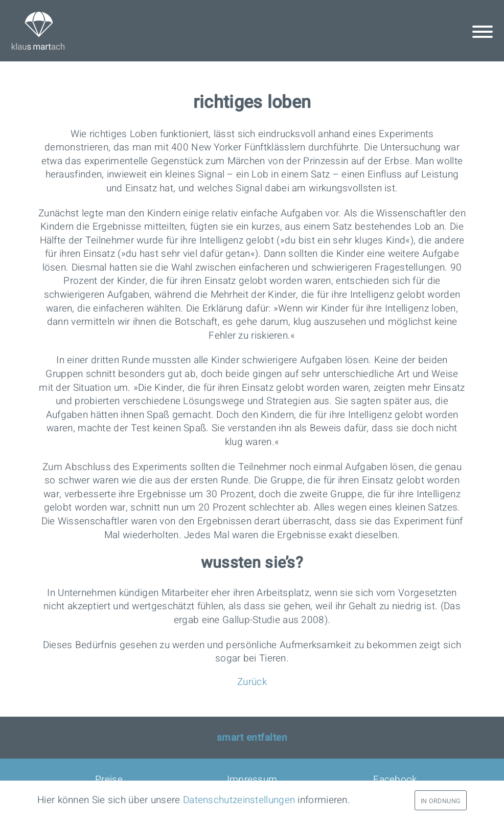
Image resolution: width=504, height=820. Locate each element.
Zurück (252, 682)
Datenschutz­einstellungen (239, 800)
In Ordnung (441, 801)
